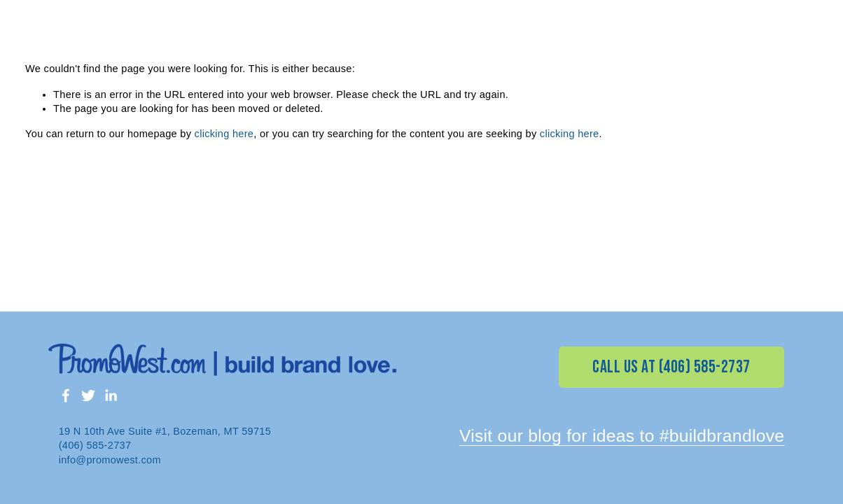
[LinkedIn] (111, 395)
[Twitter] (88, 395)
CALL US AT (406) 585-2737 (671, 367)
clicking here (224, 134)
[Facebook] (66, 395)
